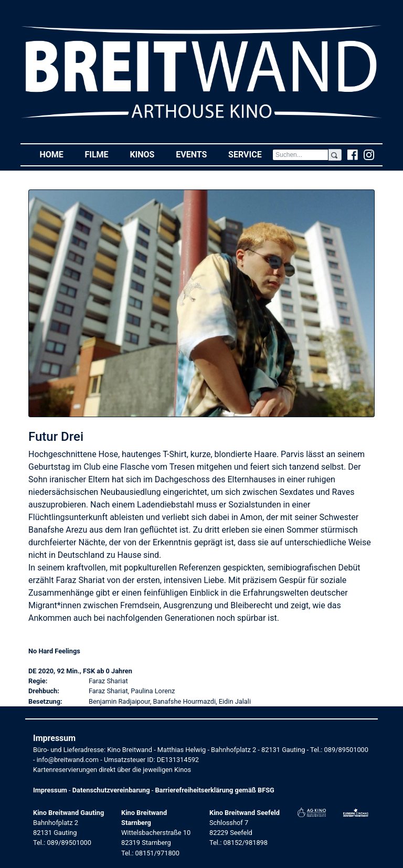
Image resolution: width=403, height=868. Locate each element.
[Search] (300, 155)
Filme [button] (102, 154)
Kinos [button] (147, 154)
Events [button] (197, 154)
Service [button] (250, 154)
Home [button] (57, 154)
